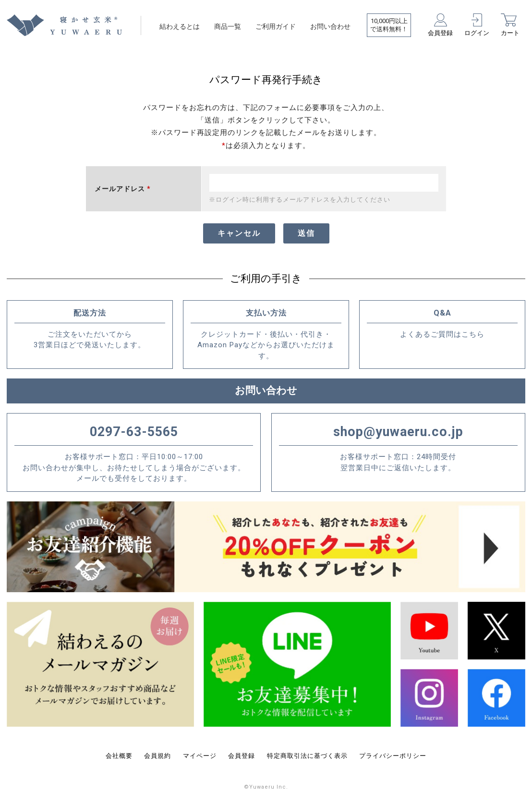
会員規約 (157, 756)
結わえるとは (180, 26)
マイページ (200, 756)
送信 (306, 233)
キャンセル (239, 233)
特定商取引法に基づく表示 (307, 756)
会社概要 (119, 756)
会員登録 (242, 756)
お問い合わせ (330, 26)
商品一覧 (228, 26)
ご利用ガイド (276, 26)
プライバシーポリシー (393, 756)
